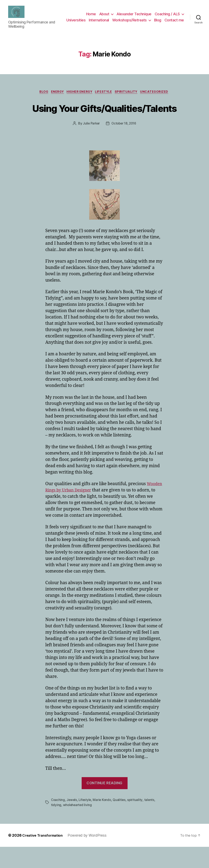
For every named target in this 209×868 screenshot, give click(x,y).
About (104, 14)
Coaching (58, 821)
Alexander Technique (134, 14)
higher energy (79, 98)
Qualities (121, 821)
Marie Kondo (103, 821)
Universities (99, 20)
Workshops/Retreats (152, 20)
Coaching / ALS (167, 14)
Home (91, 14)
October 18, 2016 (124, 145)
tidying (56, 826)
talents (152, 821)
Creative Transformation (44, 856)
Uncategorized (160, 98)
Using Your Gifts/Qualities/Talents (104, 121)
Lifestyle (105, 98)
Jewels (72, 821)
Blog (180, 20)
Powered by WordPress (91, 856)
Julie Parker (91, 145)
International (122, 20)
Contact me (174, 26)
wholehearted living (78, 826)
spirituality (130, 98)
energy (55, 98)
